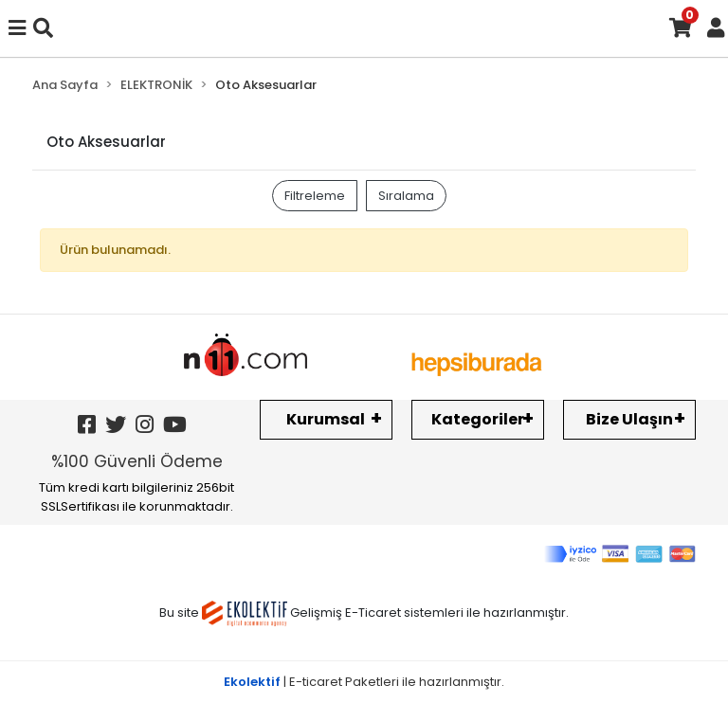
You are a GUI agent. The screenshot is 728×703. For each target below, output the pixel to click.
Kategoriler (478, 419)
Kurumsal (326, 419)
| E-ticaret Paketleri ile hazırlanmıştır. (364, 682)
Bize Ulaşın (629, 419)
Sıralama (406, 196)
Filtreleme (315, 196)
